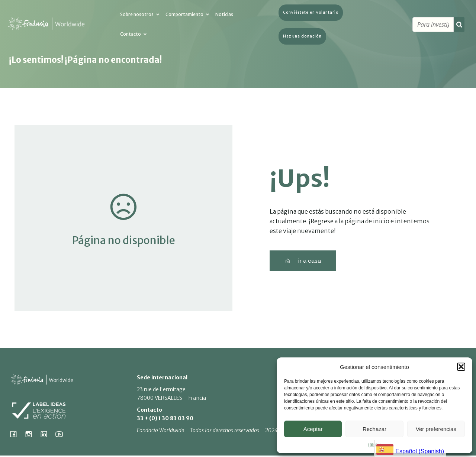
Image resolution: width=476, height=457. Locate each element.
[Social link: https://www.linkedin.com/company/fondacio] (47, 435)
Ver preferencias (436, 429)
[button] (461, 367)
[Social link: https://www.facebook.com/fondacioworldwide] (16, 435)
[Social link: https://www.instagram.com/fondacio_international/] (31, 435)
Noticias (224, 16)
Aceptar (313, 429)
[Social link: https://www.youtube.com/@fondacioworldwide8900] (62, 435)
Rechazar (374, 429)
